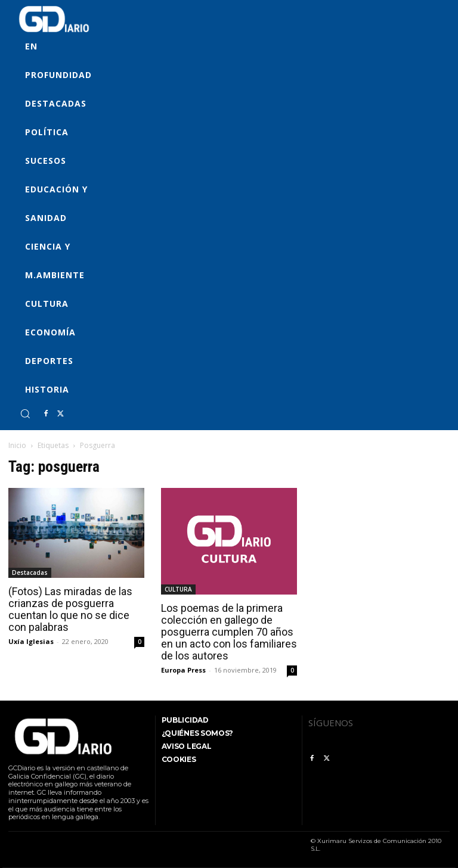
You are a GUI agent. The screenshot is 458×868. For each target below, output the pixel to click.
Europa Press (183, 670)
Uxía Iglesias (31, 641)
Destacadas (30, 573)
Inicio (17, 445)
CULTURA (178, 589)
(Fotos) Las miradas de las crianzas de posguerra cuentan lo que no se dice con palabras (70, 609)
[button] (25, 413)
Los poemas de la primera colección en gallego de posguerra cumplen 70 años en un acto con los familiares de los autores (229, 632)
